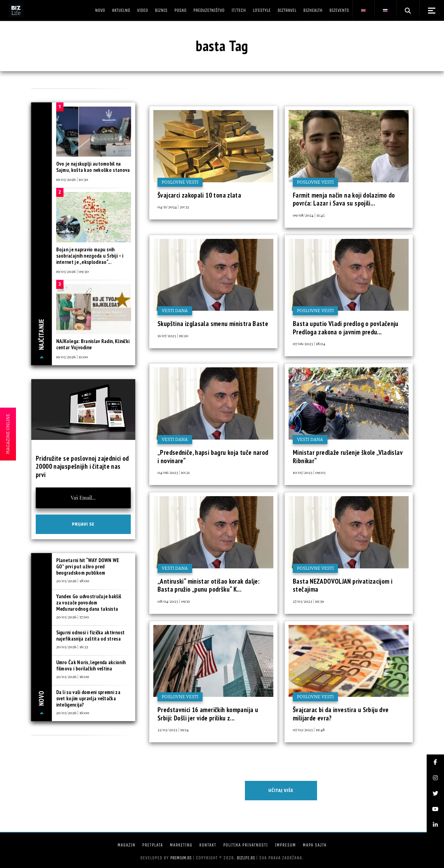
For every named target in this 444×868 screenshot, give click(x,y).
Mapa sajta (315, 845)
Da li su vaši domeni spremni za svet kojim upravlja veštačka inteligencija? (88, 698)
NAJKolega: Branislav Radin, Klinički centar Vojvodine (93, 344)
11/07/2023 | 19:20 (173, 335)
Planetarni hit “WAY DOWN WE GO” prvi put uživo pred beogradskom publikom (88, 566)
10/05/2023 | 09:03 (309, 472)
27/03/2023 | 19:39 (308, 601)
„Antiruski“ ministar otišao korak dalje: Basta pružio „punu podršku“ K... (208, 585)
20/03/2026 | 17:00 (72, 617)
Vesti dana (175, 311)
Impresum (285, 845)
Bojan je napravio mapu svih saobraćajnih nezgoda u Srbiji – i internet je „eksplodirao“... (90, 256)
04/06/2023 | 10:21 (174, 472)
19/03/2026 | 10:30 (72, 179)
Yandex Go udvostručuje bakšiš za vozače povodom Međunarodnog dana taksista (89, 603)
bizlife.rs (246, 858)
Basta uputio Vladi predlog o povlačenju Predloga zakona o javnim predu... (346, 328)
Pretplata (153, 845)
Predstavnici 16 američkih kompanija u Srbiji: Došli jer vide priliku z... (208, 714)
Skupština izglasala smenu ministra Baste (213, 324)
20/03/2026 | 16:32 (72, 646)
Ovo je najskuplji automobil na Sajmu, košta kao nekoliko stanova (93, 167)
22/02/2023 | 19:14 (173, 729)
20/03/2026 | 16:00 (73, 712)
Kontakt (208, 845)
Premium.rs (181, 858)
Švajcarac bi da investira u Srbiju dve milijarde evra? (341, 714)
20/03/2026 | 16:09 (73, 676)
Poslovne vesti (180, 182)
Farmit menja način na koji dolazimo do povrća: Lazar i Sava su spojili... (344, 199)
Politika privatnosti (245, 845)
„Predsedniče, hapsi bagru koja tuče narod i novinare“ (213, 457)
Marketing (181, 845)
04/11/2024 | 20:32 (173, 207)
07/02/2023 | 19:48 (309, 729)
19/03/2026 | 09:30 (72, 271)
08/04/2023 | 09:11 (174, 601)
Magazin (126, 845)
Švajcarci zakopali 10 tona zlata (199, 195)
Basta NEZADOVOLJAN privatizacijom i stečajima (343, 585)
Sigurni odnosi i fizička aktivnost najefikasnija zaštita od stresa (91, 636)
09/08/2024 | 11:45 (309, 215)
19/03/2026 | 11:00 (72, 357)
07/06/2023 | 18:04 (309, 343)
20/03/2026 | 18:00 (73, 581)
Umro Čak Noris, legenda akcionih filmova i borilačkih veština (91, 665)
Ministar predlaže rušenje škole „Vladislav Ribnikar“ (348, 457)
